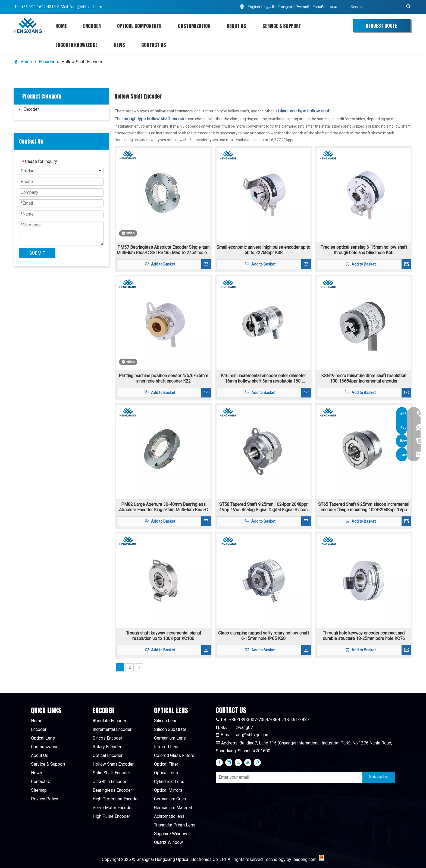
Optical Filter (166, 764)
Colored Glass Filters (174, 755)
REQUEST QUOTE (382, 26)
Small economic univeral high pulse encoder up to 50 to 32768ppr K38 (263, 250)
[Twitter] (238, 762)
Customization (45, 747)
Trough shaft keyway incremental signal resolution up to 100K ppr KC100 (163, 636)
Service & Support (48, 764)
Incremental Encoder (112, 729)
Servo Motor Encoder (113, 808)
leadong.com (304, 859)
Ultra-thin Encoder (109, 782)
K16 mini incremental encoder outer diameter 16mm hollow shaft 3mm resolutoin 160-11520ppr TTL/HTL (263, 378)
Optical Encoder (108, 755)
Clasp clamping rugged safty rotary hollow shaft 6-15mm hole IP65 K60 (264, 636)
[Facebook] (219, 762)
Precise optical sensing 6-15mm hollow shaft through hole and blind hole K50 (364, 250)
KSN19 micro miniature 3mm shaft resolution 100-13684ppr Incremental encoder (364, 378)
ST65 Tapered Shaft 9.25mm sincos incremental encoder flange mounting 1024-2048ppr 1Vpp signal (364, 507)
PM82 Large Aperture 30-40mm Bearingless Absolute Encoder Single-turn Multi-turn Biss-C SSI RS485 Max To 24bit (163, 507)
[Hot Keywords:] (408, 7)
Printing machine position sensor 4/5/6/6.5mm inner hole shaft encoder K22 (163, 378)
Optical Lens (43, 738)
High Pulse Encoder (111, 816)
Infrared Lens (167, 747)
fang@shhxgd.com (86, 7)
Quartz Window (168, 842)
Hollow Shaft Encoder (113, 764)
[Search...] (377, 7)
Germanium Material (173, 808)
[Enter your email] (288, 777)
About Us (40, 755)
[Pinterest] (257, 762)
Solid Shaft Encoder (111, 773)
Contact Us (41, 782)
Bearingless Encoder (112, 790)
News (37, 773)
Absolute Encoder (109, 721)
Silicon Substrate (170, 729)
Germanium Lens (170, 738)
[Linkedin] (229, 762)
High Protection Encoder (116, 799)
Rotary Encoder (107, 747)
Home (37, 721)
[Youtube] (248, 762)
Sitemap (39, 790)
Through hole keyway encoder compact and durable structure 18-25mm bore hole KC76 (364, 636)
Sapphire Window (171, 834)
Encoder (31, 109)
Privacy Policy (45, 799)
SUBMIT (37, 253)
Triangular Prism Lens (175, 825)
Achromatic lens (169, 816)
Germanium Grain (170, 799)
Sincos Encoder (107, 738)
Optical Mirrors (168, 790)
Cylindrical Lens (169, 782)
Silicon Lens (166, 721)
